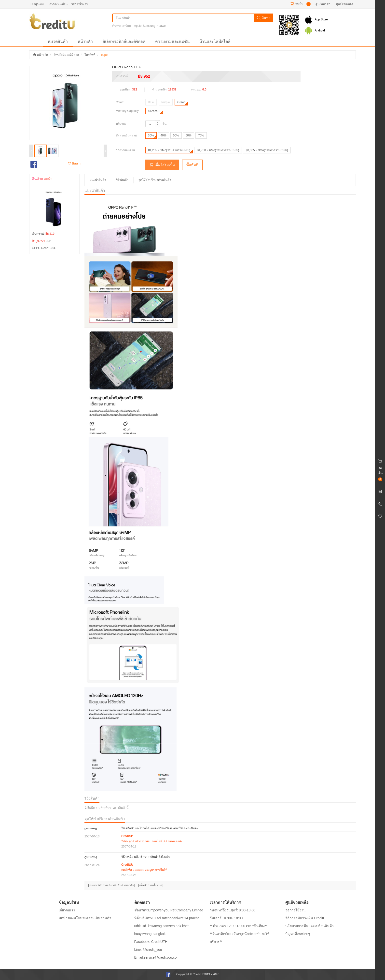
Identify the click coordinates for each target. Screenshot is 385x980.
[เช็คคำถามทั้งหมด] (151, 885)
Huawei (161, 26)
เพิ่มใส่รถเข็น (162, 165)
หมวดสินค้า (58, 41)
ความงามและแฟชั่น (172, 41)
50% (176, 135)
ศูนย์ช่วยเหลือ (345, 4)
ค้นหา (264, 18)
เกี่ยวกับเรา (67, 910)
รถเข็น (299, 4)
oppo (104, 55)
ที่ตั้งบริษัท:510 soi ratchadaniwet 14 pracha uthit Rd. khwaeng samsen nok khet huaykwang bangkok (167, 926)
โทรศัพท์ (90, 55)
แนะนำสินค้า (98, 180)
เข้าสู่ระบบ (37, 4)
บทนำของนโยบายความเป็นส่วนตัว (85, 918)
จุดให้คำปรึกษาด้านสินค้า (155, 180)
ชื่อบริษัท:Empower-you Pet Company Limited (169, 910)
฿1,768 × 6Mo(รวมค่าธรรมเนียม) (218, 150)
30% (151, 135)
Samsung (149, 26)
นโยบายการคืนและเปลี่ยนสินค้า (309, 926)
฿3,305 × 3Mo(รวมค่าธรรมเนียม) (267, 150)
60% (189, 135)
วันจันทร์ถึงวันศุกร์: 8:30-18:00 (233, 910)
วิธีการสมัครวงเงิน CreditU (305, 918)
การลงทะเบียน (58, 4)
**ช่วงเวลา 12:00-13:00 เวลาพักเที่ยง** (239, 926)
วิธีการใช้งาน (80, 4)
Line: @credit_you (148, 950)
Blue (151, 102)
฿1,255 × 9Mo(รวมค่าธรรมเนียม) (169, 150)
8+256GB (154, 111)
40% (164, 135)
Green (181, 102)
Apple (138, 26)
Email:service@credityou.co (156, 957)
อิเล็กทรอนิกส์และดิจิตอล (124, 41)
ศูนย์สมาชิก (323, 4)
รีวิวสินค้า (122, 180)
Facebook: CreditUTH (151, 942)
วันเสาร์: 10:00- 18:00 (226, 918)
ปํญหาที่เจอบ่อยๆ (298, 934)
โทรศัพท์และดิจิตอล (66, 55)
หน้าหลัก (85, 41)
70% (201, 135)
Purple (166, 102)
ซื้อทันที (192, 165)
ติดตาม (75, 163)
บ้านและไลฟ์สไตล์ (215, 41)
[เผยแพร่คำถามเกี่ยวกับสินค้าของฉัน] (112, 885)
